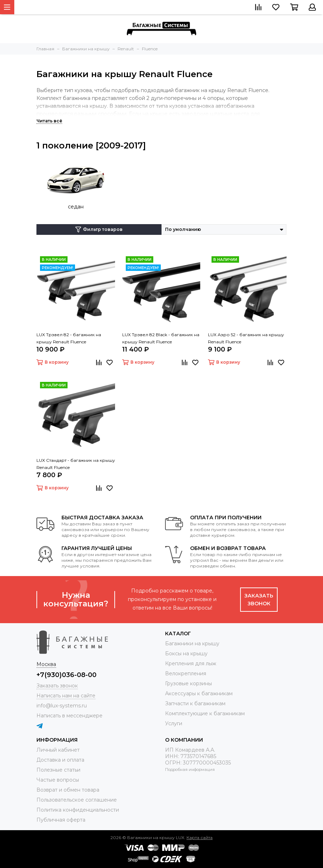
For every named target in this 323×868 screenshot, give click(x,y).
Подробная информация (190, 769)
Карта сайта (200, 837)
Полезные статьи (58, 770)
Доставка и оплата (60, 760)
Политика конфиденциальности (78, 810)
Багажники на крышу (192, 644)
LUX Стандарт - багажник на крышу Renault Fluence (76, 464)
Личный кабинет (58, 750)
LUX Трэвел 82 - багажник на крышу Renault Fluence (69, 338)
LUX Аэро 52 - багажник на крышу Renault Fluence (246, 338)
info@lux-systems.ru (62, 706)
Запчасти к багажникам (195, 703)
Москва (46, 664)
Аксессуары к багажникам (199, 693)
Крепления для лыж (191, 663)
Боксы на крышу (186, 653)
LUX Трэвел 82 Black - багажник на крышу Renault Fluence (161, 338)
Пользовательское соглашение (77, 800)
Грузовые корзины (188, 683)
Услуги (174, 723)
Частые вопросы (58, 780)
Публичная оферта (61, 820)
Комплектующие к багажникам (205, 713)
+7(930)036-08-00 (66, 675)
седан (76, 207)
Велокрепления (186, 673)
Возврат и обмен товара (68, 790)
